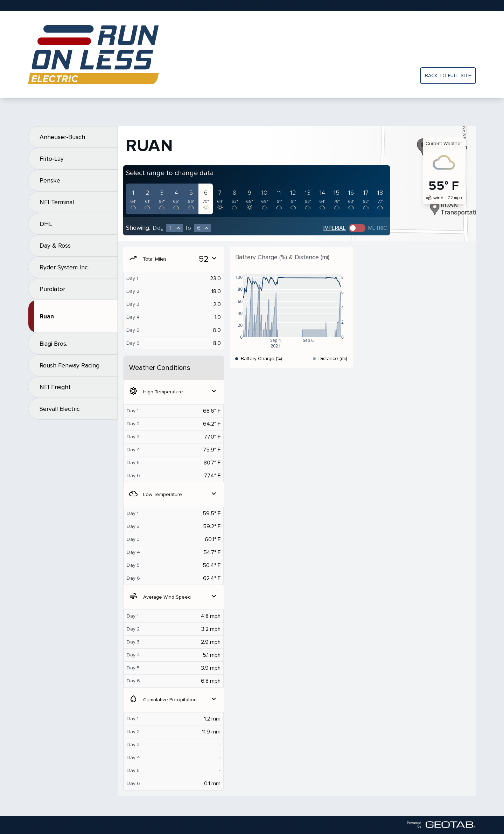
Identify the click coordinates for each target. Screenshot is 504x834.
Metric (378, 228)
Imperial (335, 228)
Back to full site (448, 75)
